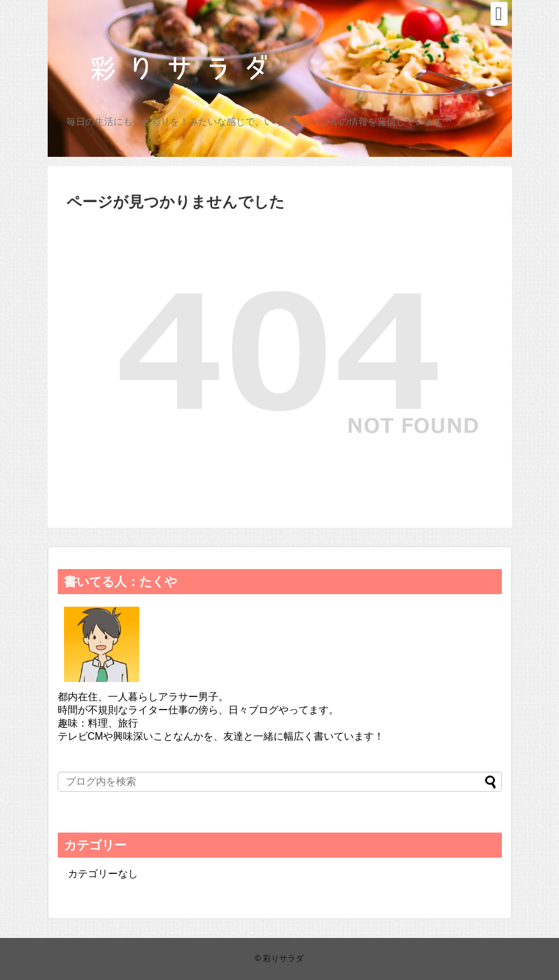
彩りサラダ (283, 958)
